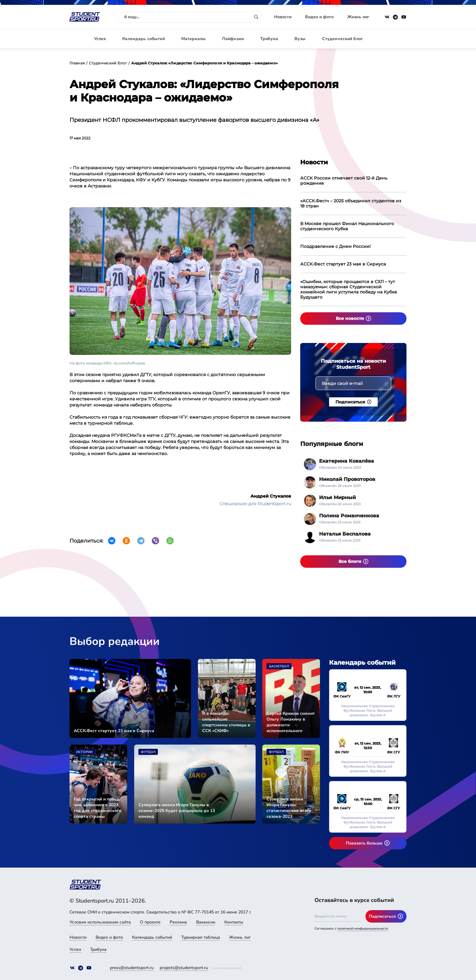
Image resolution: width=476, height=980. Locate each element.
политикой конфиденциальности (363, 929)
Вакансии (206, 922)
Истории (84, 752)
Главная (77, 63)
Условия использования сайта (100, 922)
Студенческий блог (342, 39)
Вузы (300, 39)
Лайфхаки (233, 39)
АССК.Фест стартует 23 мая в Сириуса (343, 264)
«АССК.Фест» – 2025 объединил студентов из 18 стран (351, 203)
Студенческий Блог (108, 63)
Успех (100, 39)
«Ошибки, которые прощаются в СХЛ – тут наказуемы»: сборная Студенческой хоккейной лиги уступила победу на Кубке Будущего (349, 289)
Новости (283, 17)
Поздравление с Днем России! (335, 246)
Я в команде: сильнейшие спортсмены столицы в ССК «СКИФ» (226, 722)
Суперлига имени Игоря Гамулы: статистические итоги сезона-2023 (289, 808)
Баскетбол (279, 666)
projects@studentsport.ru (184, 968)
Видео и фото (319, 17)
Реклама (178, 922)
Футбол (148, 752)
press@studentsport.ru (132, 968)
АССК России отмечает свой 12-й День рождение (344, 181)
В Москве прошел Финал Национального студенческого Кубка (347, 226)
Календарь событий (143, 39)
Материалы (193, 39)
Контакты (234, 922)
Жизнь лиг (358, 17)
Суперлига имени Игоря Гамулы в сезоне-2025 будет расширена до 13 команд (177, 811)
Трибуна (269, 39)
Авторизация (393, 39)
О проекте (150, 922)
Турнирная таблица (201, 937)
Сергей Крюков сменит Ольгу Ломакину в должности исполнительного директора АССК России (291, 722)
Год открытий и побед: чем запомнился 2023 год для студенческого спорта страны (98, 808)
